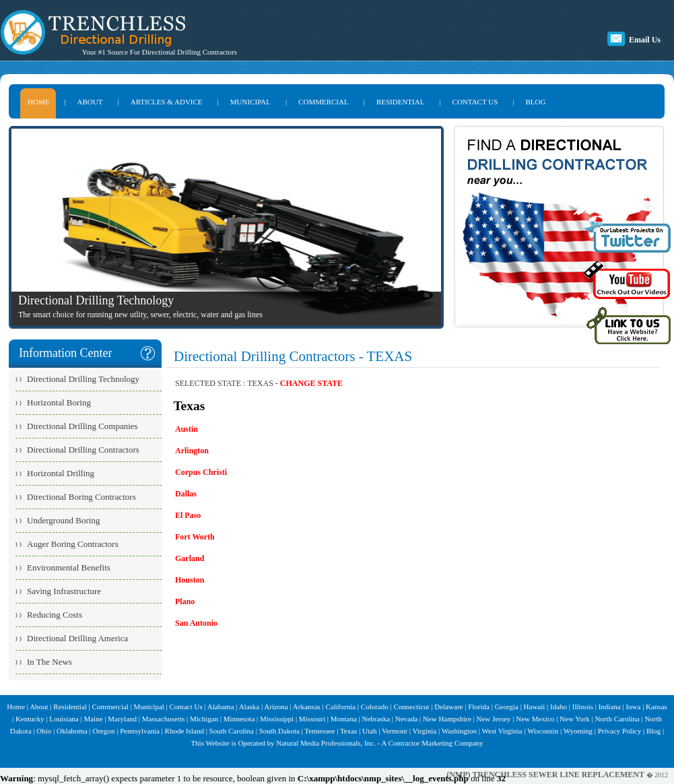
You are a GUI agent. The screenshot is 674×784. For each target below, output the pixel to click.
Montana (344, 719)
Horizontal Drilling (61, 473)
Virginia (424, 731)
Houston (190, 580)
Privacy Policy (619, 731)
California (341, 707)
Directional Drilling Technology (83, 379)
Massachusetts (164, 719)
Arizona (276, 707)
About (39, 707)
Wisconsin (543, 731)
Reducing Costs (55, 615)
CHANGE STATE (311, 383)
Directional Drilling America (77, 638)
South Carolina (232, 731)
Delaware (448, 707)
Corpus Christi (201, 472)
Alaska (249, 707)
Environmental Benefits (69, 567)
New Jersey (494, 719)
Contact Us (186, 707)
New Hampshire (447, 719)
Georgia (507, 707)
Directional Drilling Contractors (83, 450)
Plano (185, 601)
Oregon (103, 731)
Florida (479, 707)
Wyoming (578, 731)
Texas (349, 731)
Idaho (559, 707)
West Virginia (502, 731)
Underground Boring (63, 520)
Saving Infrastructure (64, 591)
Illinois (583, 707)
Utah (369, 731)
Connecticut (411, 707)
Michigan (204, 719)
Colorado (375, 707)
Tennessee (319, 731)
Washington (459, 731)
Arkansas (307, 707)
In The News (49, 662)
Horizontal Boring (59, 402)
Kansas (656, 707)
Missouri (312, 719)
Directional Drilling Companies (82, 426)
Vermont (395, 731)
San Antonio (196, 623)
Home (16, 707)
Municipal (149, 707)
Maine (93, 719)
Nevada (407, 719)
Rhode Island (184, 731)
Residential (70, 707)
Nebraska (376, 719)
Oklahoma (72, 731)
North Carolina (617, 719)
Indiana (610, 707)
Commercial (110, 707)
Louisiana (64, 719)
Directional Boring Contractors (81, 497)
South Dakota (279, 731)
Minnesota (239, 719)
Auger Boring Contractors (73, 544)
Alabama (221, 707)
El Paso (188, 515)
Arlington (192, 451)
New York (575, 719)
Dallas (186, 494)
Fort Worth (195, 537)
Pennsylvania (140, 731)
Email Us (645, 40)
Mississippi (277, 719)
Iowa (633, 707)
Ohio (44, 731)
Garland (190, 558)
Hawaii (535, 707)
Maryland (122, 719)
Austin (187, 429)
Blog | (655, 731)
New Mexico (535, 719)
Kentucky (30, 719)
